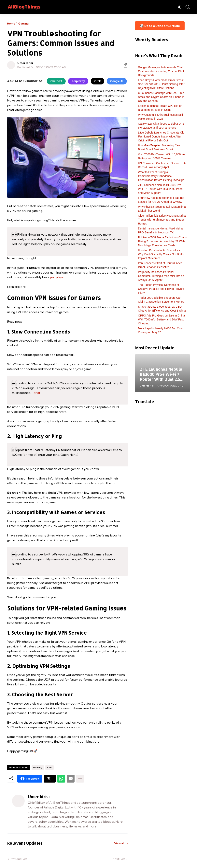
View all (119, 843)
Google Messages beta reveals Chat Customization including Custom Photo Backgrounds (162, 71)
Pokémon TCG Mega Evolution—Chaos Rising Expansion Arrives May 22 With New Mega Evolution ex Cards (162, 241)
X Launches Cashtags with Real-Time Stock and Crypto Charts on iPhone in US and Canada (161, 97)
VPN (49, 767)
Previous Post (19, 859)
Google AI (117, 81)
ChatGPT (56, 81)
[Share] (124, 65)
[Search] (186, 7)
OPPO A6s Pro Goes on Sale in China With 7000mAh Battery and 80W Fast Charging (161, 319)
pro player (57, 277)
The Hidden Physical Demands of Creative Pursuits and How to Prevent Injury (161, 289)
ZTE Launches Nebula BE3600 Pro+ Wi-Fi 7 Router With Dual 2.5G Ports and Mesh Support (160, 189)
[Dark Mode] (177, 7)
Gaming (23, 24)
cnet (37, 393)
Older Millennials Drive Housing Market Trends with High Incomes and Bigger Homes (162, 220)
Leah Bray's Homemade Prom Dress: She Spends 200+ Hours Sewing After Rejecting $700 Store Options (161, 84)
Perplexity (78, 81)
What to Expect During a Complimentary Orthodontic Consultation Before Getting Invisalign (161, 176)
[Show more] (80, 779)
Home (11, 24)
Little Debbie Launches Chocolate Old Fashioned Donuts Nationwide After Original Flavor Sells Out (161, 136)
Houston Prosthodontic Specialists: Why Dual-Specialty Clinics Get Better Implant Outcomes (161, 254)
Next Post (119, 859)
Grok (98, 81)
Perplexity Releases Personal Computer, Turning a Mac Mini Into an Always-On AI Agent (161, 276)
